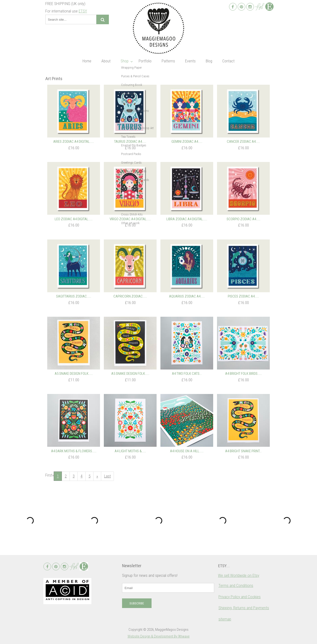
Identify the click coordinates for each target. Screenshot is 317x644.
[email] (168, 588)
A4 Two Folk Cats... (187, 374)
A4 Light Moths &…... (130, 451)
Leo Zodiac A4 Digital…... (74, 219)
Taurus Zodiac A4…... (130, 142)
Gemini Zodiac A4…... (187, 142)
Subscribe (137, 603)
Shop (125, 61)
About (106, 61)
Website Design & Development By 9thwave (159, 636)
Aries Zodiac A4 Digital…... (74, 142)
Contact (228, 61)
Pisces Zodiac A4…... (243, 296)
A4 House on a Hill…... (187, 451)
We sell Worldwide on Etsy (239, 575)
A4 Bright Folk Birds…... (244, 374)
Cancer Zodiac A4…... (243, 142)
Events (190, 61)
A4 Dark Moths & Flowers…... (74, 451)
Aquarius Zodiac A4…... (187, 296)
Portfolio (145, 61)
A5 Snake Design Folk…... (74, 374)
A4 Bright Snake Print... (243, 451)
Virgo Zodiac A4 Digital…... (130, 219)
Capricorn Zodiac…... (130, 296)
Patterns (168, 61)
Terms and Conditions (236, 585)
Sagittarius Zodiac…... (74, 296)
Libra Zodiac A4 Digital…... (187, 219)
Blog (209, 61)
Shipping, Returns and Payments (244, 608)
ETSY (83, 11)
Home (87, 61)
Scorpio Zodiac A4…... (244, 219)
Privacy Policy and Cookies (240, 597)
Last (107, 476)
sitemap (225, 619)
